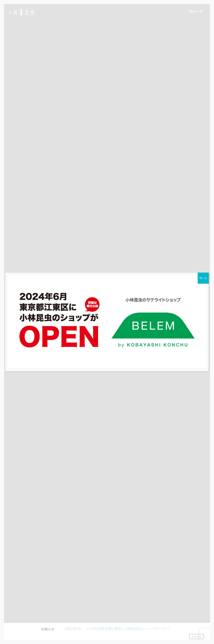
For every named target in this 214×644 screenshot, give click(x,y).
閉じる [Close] (203, 278)
